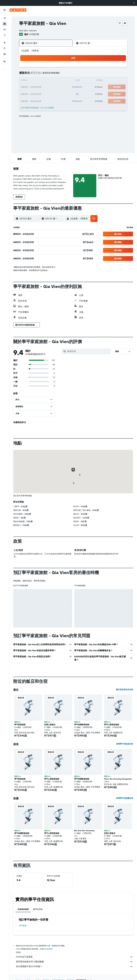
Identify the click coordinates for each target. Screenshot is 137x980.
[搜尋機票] (5, 18)
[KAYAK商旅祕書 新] (5, 54)
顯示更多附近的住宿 (125, 690)
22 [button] (64, 87)
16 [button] (26, 87)
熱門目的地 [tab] (38, 909)
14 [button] (58, 81)
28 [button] (58, 94)
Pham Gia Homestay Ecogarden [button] (118, 779)
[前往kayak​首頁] (18, 10)
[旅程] (5, 62)
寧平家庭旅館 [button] (20, 725)
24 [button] (32, 94)
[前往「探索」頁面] (5, 43)
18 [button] (38, 87)
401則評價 (34, 34)
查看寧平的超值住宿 (125, 744)
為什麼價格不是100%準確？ (74, 966)
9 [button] (26, 81)
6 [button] (51, 74)
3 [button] (32, 74)
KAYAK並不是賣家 (74, 957)
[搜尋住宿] (5, 24)
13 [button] (51, 81)
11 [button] (38, 81)
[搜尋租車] (5, 29)
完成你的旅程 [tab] (23, 909)
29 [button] (64, 94)
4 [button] (38, 74)
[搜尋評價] (88, 351)
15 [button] (64, 81)
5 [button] (45, 74)
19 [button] (45, 87)
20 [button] (51, 87)
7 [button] (58, 74)
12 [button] (45, 81)
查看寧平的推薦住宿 (125, 798)
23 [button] (26, 94)
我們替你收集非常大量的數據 (74, 962)
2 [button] (26, 74)
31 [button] (32, 100)
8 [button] (64, 74)
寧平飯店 (23, 926)
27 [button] (51, 94)
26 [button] (45, 94)
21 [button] (58, 87)
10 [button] (32, 81)
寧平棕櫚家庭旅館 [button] (82, 725)
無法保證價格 (48, 949)
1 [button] (64, 68)
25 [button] (38, 94)
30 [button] (26, 100)
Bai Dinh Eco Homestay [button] (84, 831)
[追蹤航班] (5, 48)
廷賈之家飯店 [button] (50, 725)
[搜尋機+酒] (5, 35)
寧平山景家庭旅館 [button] (112, 725)
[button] (134, 3)
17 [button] (32, 87)
